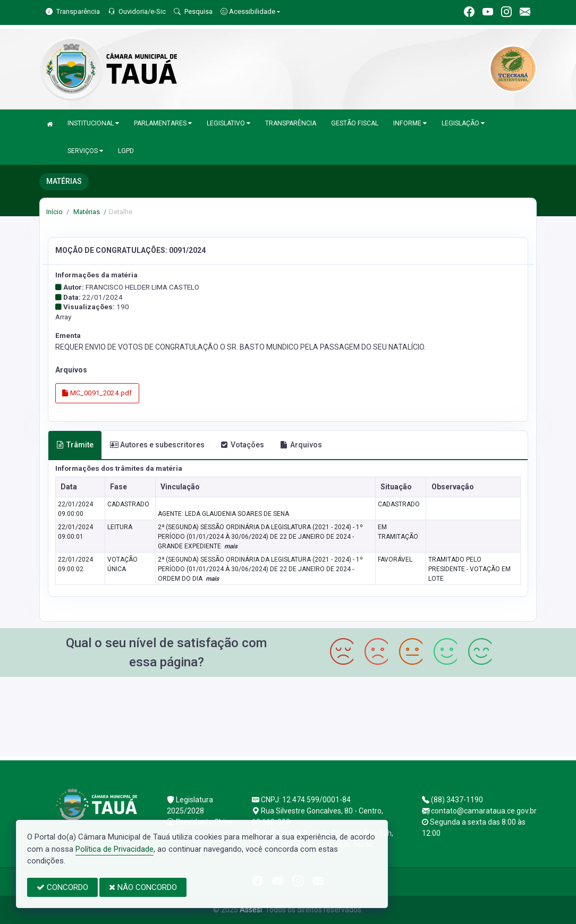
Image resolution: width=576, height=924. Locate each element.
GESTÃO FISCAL (355, 123)
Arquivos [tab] (301, 445)
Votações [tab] (242, 445)
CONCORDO (62, 887)
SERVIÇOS (85, 151)
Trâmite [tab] (75, 445)
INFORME (410, 123)
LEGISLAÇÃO (463, 123)
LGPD (126, 151)
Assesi (251, 910)
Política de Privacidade (115, 849)
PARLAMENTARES (163, 123)
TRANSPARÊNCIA (291, 123)
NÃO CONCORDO (143, 887)
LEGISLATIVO (228, 123)
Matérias (86, 212)
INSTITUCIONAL (93, 123)
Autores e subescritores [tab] (157, 445)
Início (54, 212)
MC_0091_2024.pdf (97, 393)
